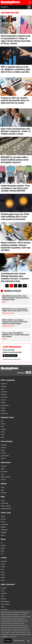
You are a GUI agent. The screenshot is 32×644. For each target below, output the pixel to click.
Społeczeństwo (6, 462)
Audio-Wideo (4, 445)
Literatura (3, 546)
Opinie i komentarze (8, 584)
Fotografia (3, 448)
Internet (3, 450)
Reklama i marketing (6, 506)
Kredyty (3, 432)
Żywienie (3, 535)
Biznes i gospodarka (8, 380)
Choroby (3, 516)
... (20, 286)
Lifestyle (4, 558)
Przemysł (3, 400)
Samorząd (3, 480)
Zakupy (3, 580)
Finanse (3, 591)
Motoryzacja (4, 395)
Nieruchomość (4, 397)
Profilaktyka (4, 532)
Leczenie (3, 522)
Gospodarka (4, 593)
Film (2, 543)
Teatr (2, 554)
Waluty (2, 437)
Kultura (3, 539)
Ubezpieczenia (4, 413)
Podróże (3, 572)
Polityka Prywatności (19, 641)
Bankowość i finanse (7, 417)
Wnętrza (3, 577)
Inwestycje (3, 429)
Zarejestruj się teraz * (10, 355)
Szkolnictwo (4, 493)
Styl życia (3, 575)
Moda (2, 569)
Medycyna (3, 527)
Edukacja (4, 484)
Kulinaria (3, 567)
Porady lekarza (4, 530)
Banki (2, 421)
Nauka (2, 490)
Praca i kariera (4, 472)
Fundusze (3, 424)
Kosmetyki (3, 519)
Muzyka (3, 548)
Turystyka (3, 411)
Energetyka (3, 386)
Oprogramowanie (5, 456)
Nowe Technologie (5, 604)
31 (25, 286)
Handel (3, 389)
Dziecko (3, 487)
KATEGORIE (4, 7)
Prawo (2, 474)
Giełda (2, 426)
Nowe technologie (7, 441)
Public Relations (5, 503)
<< (4, 286)
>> (28, 286)
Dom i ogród (4, 561)
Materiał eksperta (5, 601)
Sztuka (2, 551)
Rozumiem (8, 641)
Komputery (3, 453)
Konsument (4, 466)
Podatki (3, 469)
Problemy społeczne (6, 477)
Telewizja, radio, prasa (6, 509)
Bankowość (4, 588)
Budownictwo (4, 384)
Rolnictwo (3, 403)
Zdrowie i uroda (6, 513)
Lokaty (2, 435)
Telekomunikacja (5, 405)
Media (3, 497)
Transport (3, 408)
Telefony (3, 458)
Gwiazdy (3, 564)
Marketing (3, 599)
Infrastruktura (4, 392)
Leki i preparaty (4, 524)
